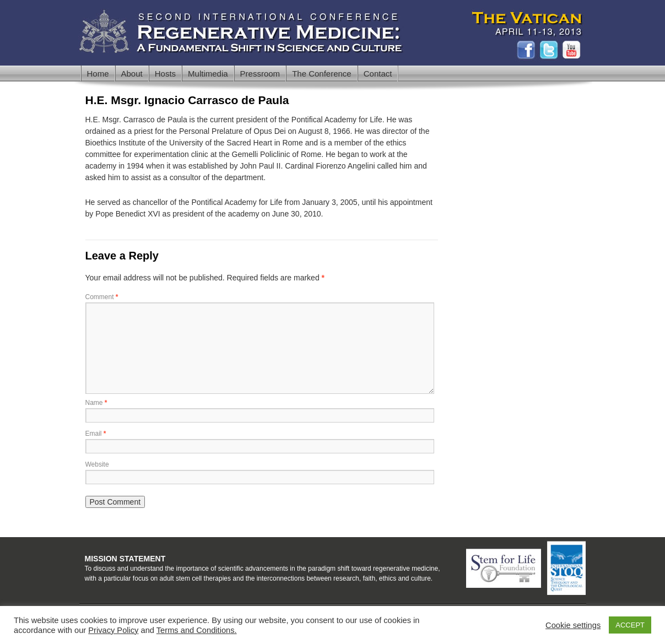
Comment (102, 297)
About (132, 74)
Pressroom (260, 74)
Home (98, 74)
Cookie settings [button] (573, 625)
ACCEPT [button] (630, 625)
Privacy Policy (113, 630)
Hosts (165, 74)
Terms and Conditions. (197, 630)
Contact (378, 74)
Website (97, 464)
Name (96, 403)
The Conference (322, 74)
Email (96, 434)
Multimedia (208, 74)
